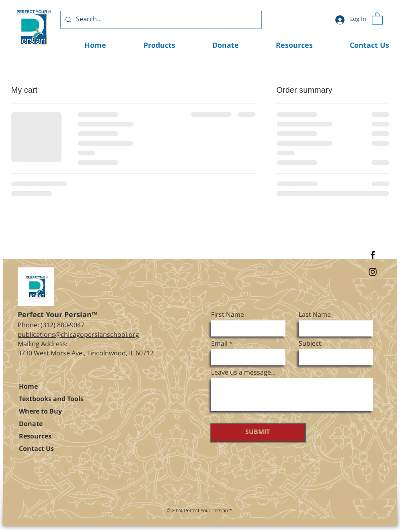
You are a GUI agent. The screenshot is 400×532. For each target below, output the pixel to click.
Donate (31, 424)
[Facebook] (373, 255)
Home (28, 387)
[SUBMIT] (258, 432)
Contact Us (36, 449)
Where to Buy (40, 412)
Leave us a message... (243, 373)
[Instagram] (373, 272)
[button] (377, 18)
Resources (35, 437)
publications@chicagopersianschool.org (78, 335)
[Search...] (160, 20)
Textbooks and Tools (51, 399)
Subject (310, 344)
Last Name (315, 315)
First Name (228, 315)
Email (219, 344)
